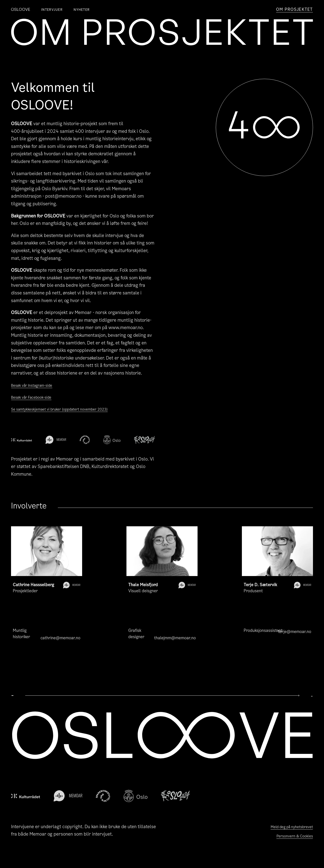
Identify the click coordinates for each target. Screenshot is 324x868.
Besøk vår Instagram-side (37, 385)
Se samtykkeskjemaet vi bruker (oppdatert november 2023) (73, 409)
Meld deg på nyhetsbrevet (286, 827)
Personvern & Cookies (290, 837)
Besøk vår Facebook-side (36, 397)
